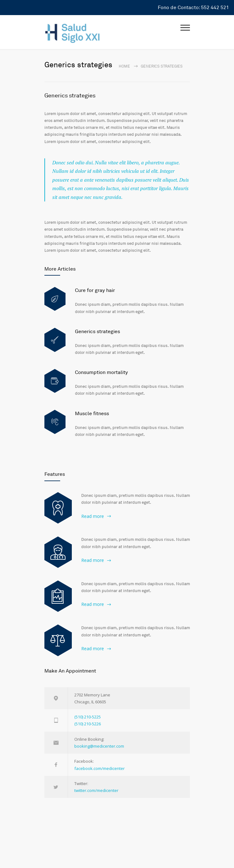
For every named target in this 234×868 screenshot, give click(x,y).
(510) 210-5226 (88, 724)
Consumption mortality (101, 372)
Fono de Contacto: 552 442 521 (193, 8)
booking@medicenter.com (99, 746)
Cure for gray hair (95, 290)
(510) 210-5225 (88, 717)
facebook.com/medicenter (100, 768)
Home (124, 66)
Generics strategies (70, 96)
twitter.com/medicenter (96, 790)
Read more (93, 516)
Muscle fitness (92, 414)
